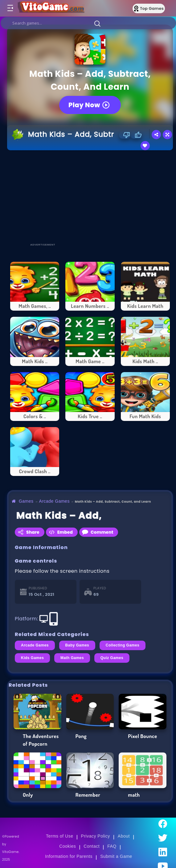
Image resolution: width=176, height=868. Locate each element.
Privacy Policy (96, 836)
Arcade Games (54, 501)
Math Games (72, 658)
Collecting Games (123, 645)
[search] (88, 23)
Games (26, 501)
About (124, 836)
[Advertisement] (92, 196)
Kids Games (32, 658)
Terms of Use (59, 836)
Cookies (68, 846)
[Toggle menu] (10, 8)
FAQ (112, 846)
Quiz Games (112, 658)
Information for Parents (69, 856)
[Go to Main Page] (51, 8)
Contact (92, 846)
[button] (97, 23)
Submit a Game (116, 856)
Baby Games (77, 645)
